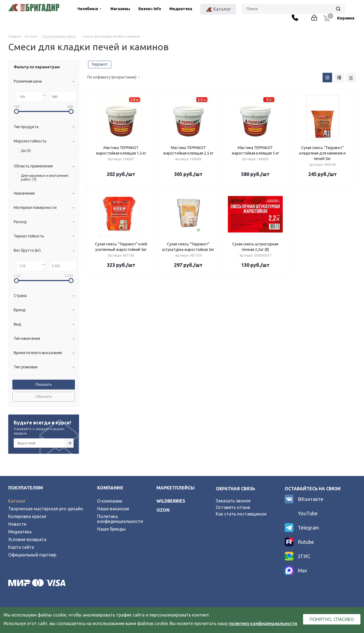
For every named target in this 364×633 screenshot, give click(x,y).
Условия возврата (27, 539)
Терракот (100, 64)
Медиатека (181, 9)
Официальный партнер (32, 555)
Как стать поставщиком (241, 514)
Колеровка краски (27, 516)
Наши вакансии (113, 509)
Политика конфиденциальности (120, 519)
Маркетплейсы (176, 488)
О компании (110, 501)
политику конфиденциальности (263, 623)
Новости (17, 524)
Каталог (17, 501)
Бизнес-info (150, 9)
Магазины (120, 9)
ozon (163, 510)
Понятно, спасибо (332, 619)
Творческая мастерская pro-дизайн (46, 509)
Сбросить (44, 396)
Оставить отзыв (233, 507)
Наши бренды (111, 529)
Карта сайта (21, 547)
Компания (110, 488)
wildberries (171, 501)
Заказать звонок (233, 501)
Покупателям (26, 488)
